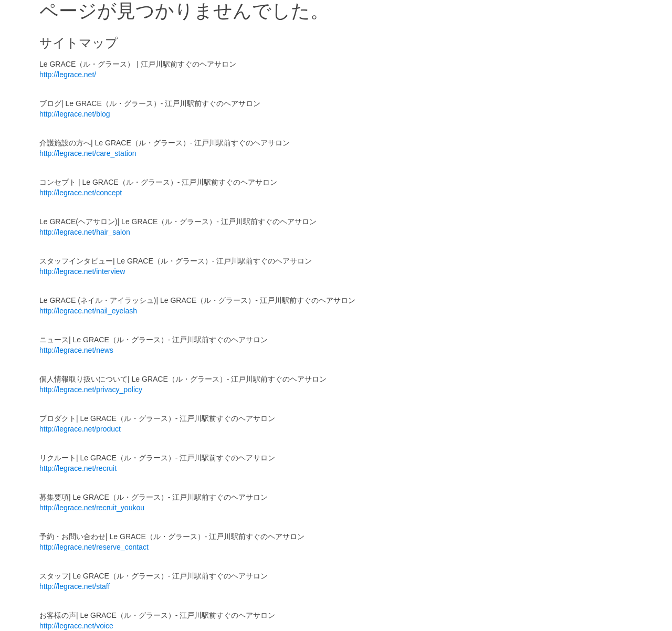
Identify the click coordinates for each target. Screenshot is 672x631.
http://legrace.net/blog (75, 114)
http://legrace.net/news (76, 350)
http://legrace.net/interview (82, 271)
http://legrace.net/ (68, 75)
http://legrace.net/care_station (88, 153)
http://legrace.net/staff (75, 586)
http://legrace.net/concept (81, 193)
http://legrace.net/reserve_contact (94, 547)
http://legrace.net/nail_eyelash (88, 311)
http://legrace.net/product (80, 429)
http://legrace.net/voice (76, 626)
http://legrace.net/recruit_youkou (92, 508)
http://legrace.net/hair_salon (85, 232)
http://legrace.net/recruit (78, 468)
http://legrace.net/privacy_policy (91, 390)
